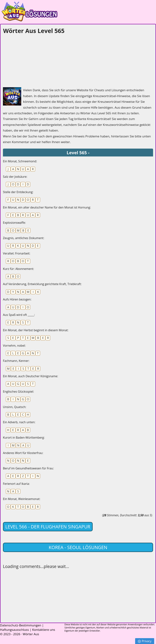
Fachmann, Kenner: (16, 361)
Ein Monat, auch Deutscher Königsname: (30, 376)
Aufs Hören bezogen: (17, 299)
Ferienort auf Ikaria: (16, 484)
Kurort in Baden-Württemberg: (24, 438)
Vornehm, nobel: (14, 346)
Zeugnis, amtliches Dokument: (24, 238)
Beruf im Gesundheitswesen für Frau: (28, 468)
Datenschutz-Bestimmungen (21, 625)
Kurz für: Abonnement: (18, 269)
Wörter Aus (31, 634)
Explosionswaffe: (14, 223)
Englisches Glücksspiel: (18, 392)
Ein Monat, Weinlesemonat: (22, 499)
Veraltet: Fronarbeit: (17, 253)
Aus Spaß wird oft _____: (19, 315)
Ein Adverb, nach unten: (19, 422)
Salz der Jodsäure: (15, 177)
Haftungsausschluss (14, 630)
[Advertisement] (30, 60)
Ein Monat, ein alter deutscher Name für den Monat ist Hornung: (47, 207)
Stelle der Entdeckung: (18, 192)
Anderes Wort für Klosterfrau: (23, 453)
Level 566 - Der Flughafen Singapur (48, 527)
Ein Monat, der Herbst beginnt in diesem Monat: (36, 330)
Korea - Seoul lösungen (78, 547)
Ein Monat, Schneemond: (20, 161)
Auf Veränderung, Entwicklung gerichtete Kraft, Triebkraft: (42, 284)
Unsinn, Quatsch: (15, 407)
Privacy (145, 641)
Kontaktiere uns (44, 630)
